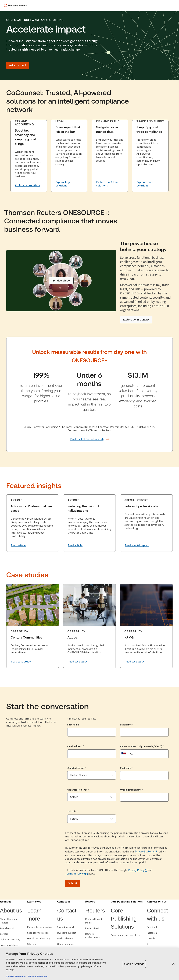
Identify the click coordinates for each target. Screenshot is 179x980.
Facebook (152, 927)
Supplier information (38, 933)
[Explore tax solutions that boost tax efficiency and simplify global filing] (28, 185)
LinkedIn (151, 939)
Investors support (67, 933)
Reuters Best (92, 928)
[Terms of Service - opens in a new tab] (76, 874)
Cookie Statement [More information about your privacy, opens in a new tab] (16, 976)
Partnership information (40, 927)
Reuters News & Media (94, 921)
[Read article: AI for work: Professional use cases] (18, 545)
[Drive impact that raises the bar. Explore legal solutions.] (69, 184)
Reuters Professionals (93, 936)
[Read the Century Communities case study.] (21, 662)
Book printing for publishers (125, 935)
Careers (4, 934)
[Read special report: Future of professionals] (137, 545)
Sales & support (66, 927)
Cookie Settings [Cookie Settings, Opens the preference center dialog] (134, 964)
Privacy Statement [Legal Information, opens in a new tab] (37, 976)
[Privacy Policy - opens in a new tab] (138, 870)
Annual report (7, 928)
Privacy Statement (146, 852)
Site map (32, 944)
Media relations (65, 939)
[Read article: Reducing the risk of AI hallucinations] (75, 545)
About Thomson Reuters (8, 921)
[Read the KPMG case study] (135, 662)
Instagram (152, 933)
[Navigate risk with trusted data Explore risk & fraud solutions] (110, 184)
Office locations (65, 944)
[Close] (173, 964)
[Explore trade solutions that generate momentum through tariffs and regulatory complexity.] (150, 184)
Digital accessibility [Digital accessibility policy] (10, 940)
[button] (6, 902)
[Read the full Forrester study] (87, 439)
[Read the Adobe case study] (78, 662)
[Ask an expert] (18, 65)
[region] (89, 964)
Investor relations (9, 945)
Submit (73, 883)
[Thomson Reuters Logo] (16, 6)
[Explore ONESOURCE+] (136, 320)
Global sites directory (39, 939)
